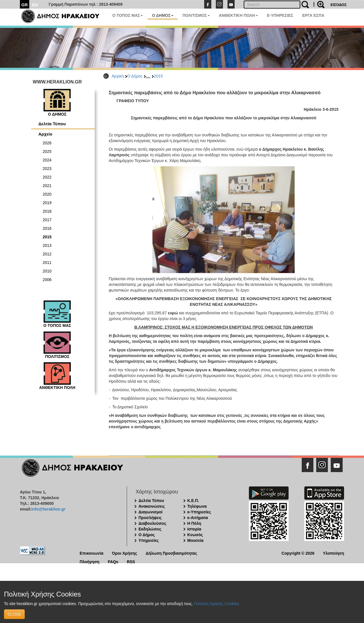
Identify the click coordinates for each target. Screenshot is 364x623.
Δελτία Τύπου (52, 124)
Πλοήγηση (89, 561)
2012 (47, 254)
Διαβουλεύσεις (152, 523)
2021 (47, 186)
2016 (47, 228)
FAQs (113, 561)
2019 (47, 203)
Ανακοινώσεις (152, 506)
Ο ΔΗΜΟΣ (163, 15)
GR (25, 5)
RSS (131, 561)
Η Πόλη (194, 523)
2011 (47, 263)
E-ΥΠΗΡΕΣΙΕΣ (280, 15)
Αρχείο (45, 134)
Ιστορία (194, 529)
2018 (47, 211)
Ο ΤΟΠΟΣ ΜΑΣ (128, 15)
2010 (47, 271)
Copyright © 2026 (298, 553)
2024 (47, 160)
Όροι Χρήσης (125, 553)
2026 (47, 143)
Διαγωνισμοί (150, 512)
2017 (47, 220)
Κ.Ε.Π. (193, 501)
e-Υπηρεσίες (199, 512)
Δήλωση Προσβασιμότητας (171, 553)
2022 (47, 177)
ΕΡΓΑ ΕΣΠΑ (313, 15)
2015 (158, 76)
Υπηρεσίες (149, 540)
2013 (47, 245)
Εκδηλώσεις (150, 529)
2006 (47, 280)
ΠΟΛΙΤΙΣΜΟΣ (196, 15)
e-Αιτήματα (198, 518)
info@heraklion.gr (48, 509)
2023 (47, 169)
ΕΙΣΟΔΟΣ (339, 5)
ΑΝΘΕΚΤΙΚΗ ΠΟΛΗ (238, 15)
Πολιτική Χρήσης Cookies (216, 604)
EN (35, 5)
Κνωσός (195, 535)
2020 (47, 194)
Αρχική (118, 76)
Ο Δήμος (135, 76)
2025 (47, 151)
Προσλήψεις (150, 518)
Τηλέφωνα (197, 506)
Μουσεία (196, 540)
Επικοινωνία (92, 553)
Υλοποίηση (333, 553)
